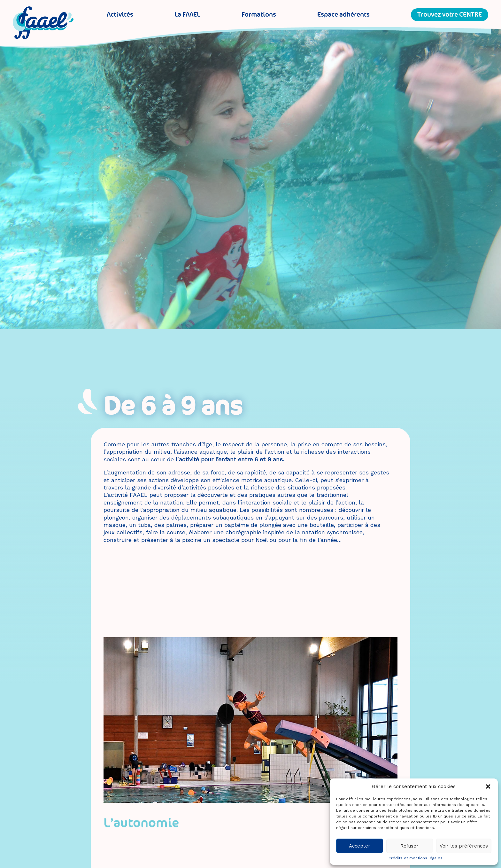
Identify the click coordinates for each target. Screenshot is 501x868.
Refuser (409, 846)
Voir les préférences (464, 846)
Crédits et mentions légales (416, 858)
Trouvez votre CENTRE (450, 15)
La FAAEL (187, 15)
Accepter (360, 846)
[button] (488, 786)
